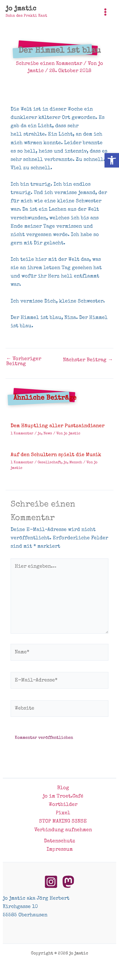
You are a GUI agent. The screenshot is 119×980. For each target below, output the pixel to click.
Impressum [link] (60, 850)
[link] (112, 160)
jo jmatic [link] (21, 9)
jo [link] (39, 434)
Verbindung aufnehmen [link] (63, 830)
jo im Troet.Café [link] (63, 796)
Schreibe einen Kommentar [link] (49, 64)
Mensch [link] (76, 463)
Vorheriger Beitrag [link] (24, 361)
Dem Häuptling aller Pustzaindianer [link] (58, 426)
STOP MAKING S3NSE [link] (63, 821)
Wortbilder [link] (63, 805)
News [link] (48, 434)
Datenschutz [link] (60, 841)
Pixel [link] (63, 813)
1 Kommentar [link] (22, 434)
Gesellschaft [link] (49, 463)
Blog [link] (63, 788)
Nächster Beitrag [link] (88, 360)
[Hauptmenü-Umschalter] (105, 12)
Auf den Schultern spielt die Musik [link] (56, 455)
